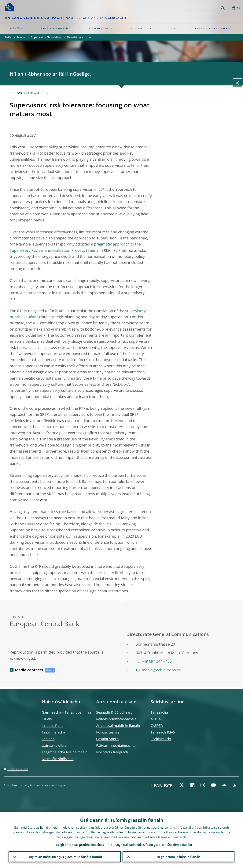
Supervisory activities (101, 28)
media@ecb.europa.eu (161, 670)
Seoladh (48, 739)
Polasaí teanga (108, 732)
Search (223, 8)
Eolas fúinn (16, 28)
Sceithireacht (161, 739)
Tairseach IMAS (163, 732)
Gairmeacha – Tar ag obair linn (66, 712)
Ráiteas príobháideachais (116, 719)
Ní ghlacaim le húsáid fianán (179, 857)
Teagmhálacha (53, 732)
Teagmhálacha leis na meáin (65, 752)
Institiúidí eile (53, 726)
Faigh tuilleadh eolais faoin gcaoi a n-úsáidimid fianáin (153, 845)
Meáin (173, 28)
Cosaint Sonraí (108, 739)
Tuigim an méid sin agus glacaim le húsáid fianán (65, 857)
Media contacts (29, 670)
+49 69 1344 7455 (157, 661)
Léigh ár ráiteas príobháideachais (80, 845)
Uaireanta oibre (54, 745)
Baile (8, 37)
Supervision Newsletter (46, 37)
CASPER (157, 726)
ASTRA (156, 719)
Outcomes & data (141, 28)
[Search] (201, 8)
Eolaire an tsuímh (18, 769)
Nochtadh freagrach (112, 752)
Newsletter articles (79, 37)
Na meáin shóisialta (58, 759)
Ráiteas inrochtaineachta (116, 745)
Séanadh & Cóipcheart (114, 712)
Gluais (47, 719)
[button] (229, 8)
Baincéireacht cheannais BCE (214, 28)
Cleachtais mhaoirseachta (56, 28)
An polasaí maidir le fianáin (118, 726)
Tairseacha (159, 712)
